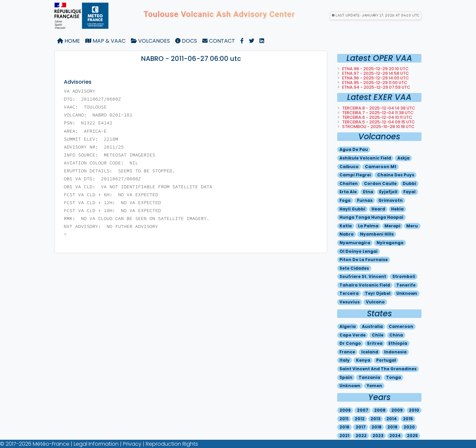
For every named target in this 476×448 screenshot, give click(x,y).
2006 (345, 410)
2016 (344, 427)
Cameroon (401, 326)
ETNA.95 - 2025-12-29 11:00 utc (374, 83)
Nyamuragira (355, 243)
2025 (412, 436)
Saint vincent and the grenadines (378, 369)
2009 (397, 410)
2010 (414, 410)
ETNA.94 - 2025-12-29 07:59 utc (376, 87)
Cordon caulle (380, 183)
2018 (377, 427)
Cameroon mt (381, 167)
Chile (378, 335)
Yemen (374, 386)
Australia (372, 326)
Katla (346, 226)
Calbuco (349, 167)
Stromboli (404, 276)
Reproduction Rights (172, 444)
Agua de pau (354, 149)
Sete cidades (354, 268)
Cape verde (353, 335)
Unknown (407, 293)
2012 (360, 419)
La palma (368, 226)
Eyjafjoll (388, 192)
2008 (380, 410)
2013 (376, 419)
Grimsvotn (391, 200)
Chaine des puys (396, 175)
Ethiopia (398, 343)
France (347, 352)
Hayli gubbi (352, 209)
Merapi (392, 226)
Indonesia (395, 352)
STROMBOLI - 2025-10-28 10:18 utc (378, 127)
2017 (361, 427)
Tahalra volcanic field (365, 285)
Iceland (370, 352)
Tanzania (369, 377)
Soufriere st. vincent (363, 276)
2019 (392, 427)
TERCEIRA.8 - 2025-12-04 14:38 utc (378, 108)
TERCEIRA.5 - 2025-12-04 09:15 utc (378, 122)
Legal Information (96, 444)
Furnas (365, 200)
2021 (344, 436)
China (396, 335)
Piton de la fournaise (364, 260)
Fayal (409, 192)
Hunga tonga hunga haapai (371, 217)
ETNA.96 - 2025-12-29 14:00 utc (375, 78)
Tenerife (406, 285)
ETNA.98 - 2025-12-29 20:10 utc (375, 69)
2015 (408, 419)
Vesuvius (350, 302)
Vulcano (375, 302)
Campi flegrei (355, 175)
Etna (368, 192)
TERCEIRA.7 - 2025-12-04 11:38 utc (377, 113)
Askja (403, 158)
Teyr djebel (378, 293)
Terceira (349, 293)
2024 (395, 436)
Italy (345, 360)
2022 (361, 436)
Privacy (132, 444)
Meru (412, 226)
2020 (409, 427)
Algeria (348, 326)
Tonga (394, 377)
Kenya (363, 360)
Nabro (347, 234)
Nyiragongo (390, 243)
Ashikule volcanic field (365, 158)
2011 (344, 419)
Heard (378, 209)
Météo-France (51, 444)
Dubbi (409, 183)
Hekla (397, 209)
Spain (346, 377)
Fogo (345, 200)
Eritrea (375, 343)
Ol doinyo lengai (358, 251)
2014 (392, 419)
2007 (363, 410)
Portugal (386, 360)
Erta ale (348, 192)
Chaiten (349, 183)
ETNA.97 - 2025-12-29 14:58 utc (375, 73)
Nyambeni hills (377, 234)
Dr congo (350, 343)
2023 (378, 436)
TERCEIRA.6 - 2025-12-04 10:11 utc (377, 117)
